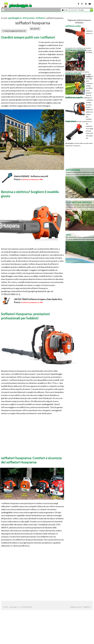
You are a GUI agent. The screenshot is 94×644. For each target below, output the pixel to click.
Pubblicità (87, 607)
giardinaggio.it (15, 18)
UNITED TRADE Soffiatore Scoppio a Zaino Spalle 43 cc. (38, 299)
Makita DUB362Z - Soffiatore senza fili (31, 176)
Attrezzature (29, 18)
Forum (65, 10)
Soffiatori (40, 18)
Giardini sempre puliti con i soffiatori (28, 37)
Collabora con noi (76, 607)
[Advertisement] (26, 15)
